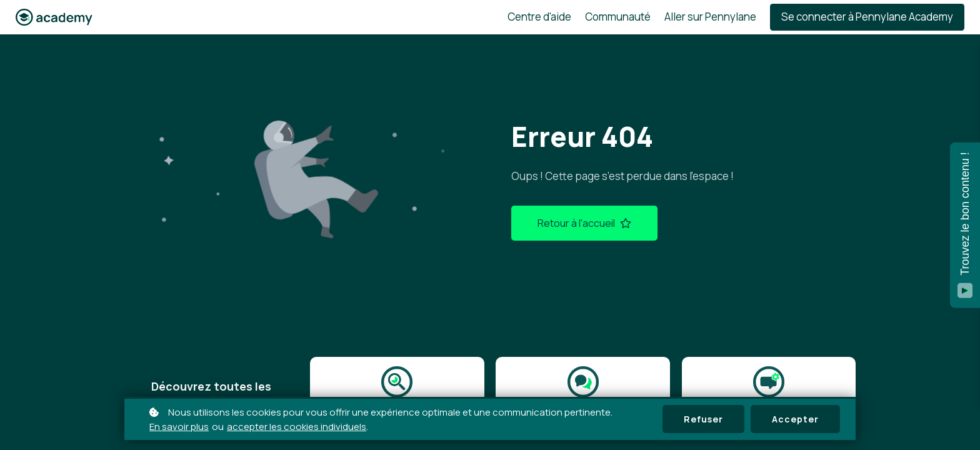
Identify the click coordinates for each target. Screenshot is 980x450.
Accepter (795, 419)
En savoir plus (179, 427)
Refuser (703, 419)
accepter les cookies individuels (297, 427)
